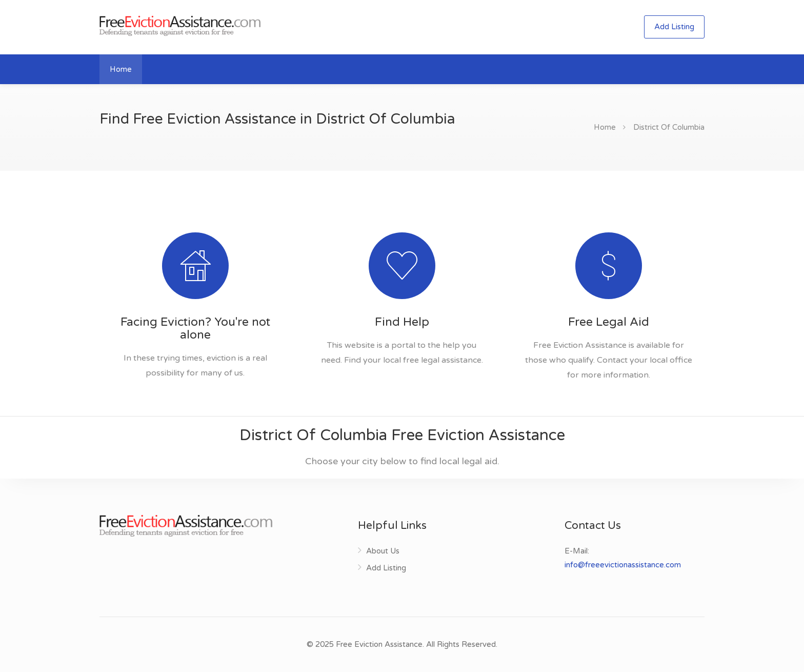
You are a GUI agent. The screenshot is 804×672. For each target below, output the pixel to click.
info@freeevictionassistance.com (623, 565)
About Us (383, 551)
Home (121, 69)
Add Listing (674, 27)
